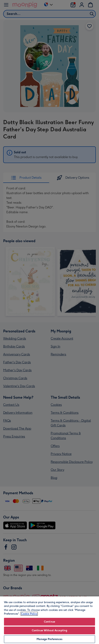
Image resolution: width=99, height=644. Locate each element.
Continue (49, 622)
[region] (49, 620)
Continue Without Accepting (49, 630)
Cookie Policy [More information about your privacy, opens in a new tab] (29, 614)
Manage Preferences (49, 639)
